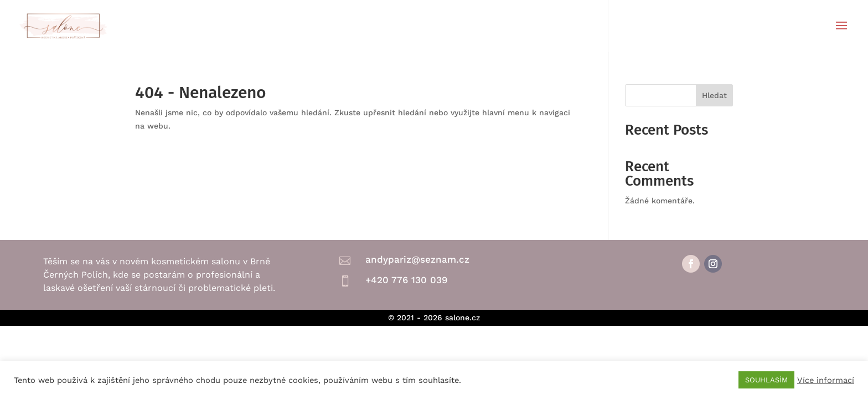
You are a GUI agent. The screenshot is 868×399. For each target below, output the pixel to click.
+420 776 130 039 (406, 280)
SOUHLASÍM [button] (766, 380)
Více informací (826, 380)
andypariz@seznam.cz (417, 259)
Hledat (714, 95)
